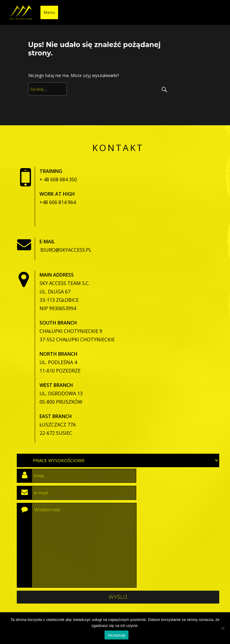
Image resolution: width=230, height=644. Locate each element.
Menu (49, 12)
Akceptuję (116, 635)
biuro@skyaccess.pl (66, 250)
